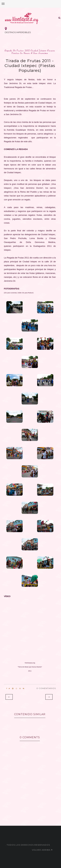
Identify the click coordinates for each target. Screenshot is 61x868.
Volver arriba (42, 850)
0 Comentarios (46, 688)
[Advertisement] (30, 806)
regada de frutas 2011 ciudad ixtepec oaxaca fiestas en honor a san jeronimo (30, 52)
